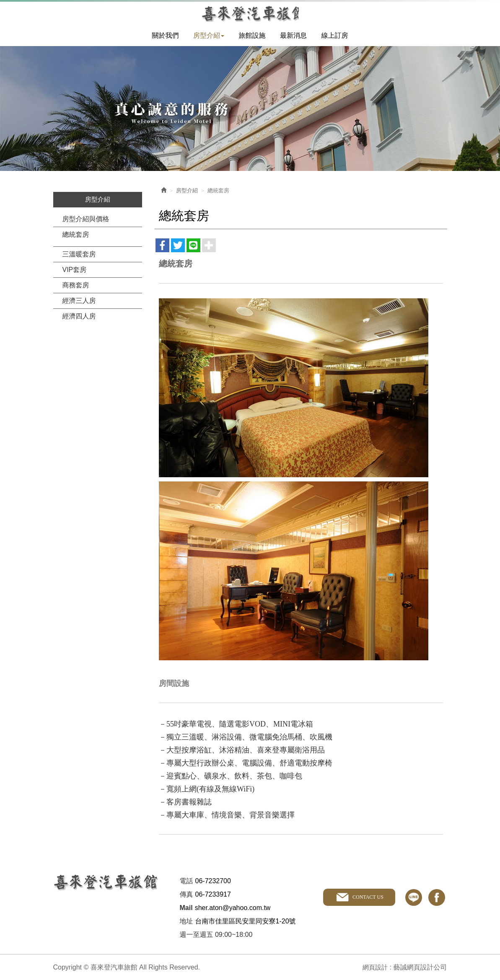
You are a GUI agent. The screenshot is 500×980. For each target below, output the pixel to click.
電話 (187, 880)
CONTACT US (367, 896)
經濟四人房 (79, 315)
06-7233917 (213, 893)
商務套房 (76, 284)
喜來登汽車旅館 (250, 13)
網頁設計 (374, 966)
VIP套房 (75, 269)
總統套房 (76, 234)
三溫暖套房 (79, 253)
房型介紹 (187, 190)
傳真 (187, 893)
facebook (437, 896)
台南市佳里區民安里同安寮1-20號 (246, 920)
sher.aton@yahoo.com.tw (233, 907)
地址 (187, 920)
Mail (186, 907)
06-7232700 (213, 880)
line (414, 896)
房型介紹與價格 (86, 218)
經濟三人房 (79, 300)
